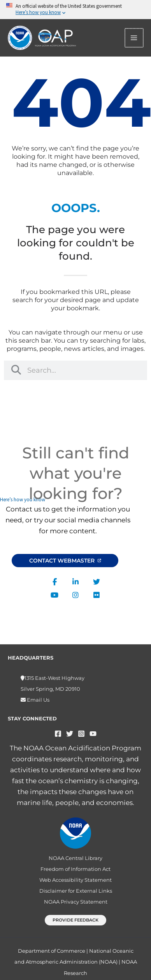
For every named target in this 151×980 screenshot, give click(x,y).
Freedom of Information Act (75, 869)
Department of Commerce (52, 951)
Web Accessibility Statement (75, 880)
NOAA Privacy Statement (76, 902)
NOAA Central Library (75, 858)
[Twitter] (70, 734)
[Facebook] (58, 734)
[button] (75, 920)
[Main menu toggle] (134, 38)
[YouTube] (93, 734)
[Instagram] (81, 734)
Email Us (38, 700)
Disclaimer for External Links (76, 891)
